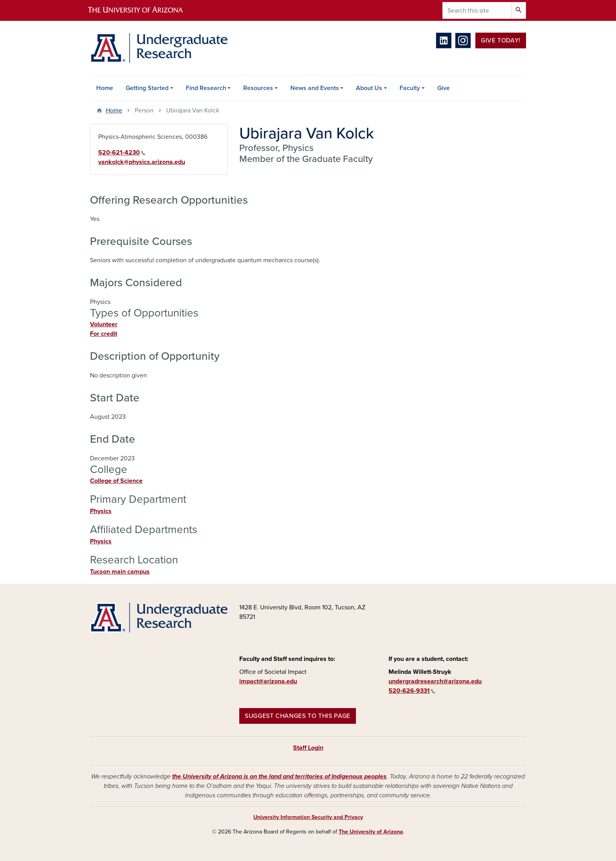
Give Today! (501, 40)
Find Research (206, 88)
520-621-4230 (122, 153)
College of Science (116, 481)
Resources (258, 88)
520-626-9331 (412, 691)
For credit (104, 334)
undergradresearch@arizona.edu (435, 681)
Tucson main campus (120, 572)
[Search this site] (477, 10)
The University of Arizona (371, 832)
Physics (101, 511)
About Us (369, 88)
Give (444, 88)
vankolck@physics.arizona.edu (142, 162)
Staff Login (308, 748)
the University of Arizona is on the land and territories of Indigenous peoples (279, 776)
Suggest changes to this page (298, 716)
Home (105, 88)
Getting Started (147, 88)
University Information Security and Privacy (308, 817)
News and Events (315, 88)
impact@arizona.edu (268, 681)
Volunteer (104, 324)
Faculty (410, 88)
